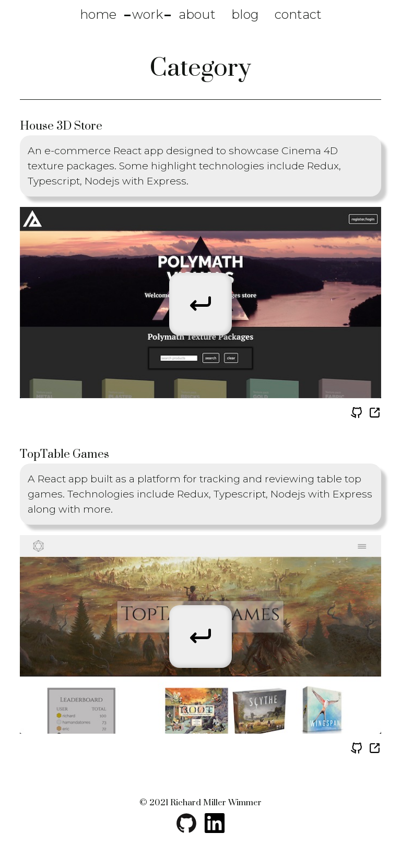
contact (298, 14)
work (148, 14)
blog (245, 14)
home (98, 14)
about (197, 14)
